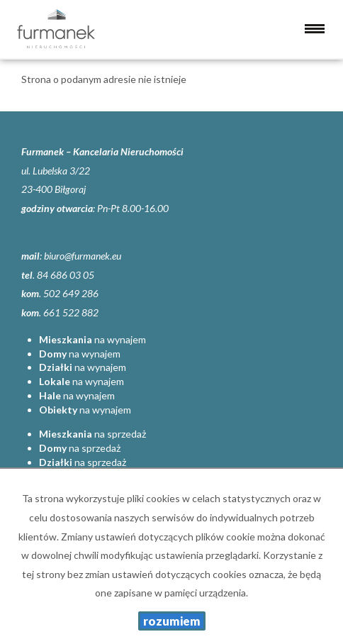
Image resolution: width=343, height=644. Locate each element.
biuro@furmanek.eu (83, 256)
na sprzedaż (92, 434)
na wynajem (92, 339)
